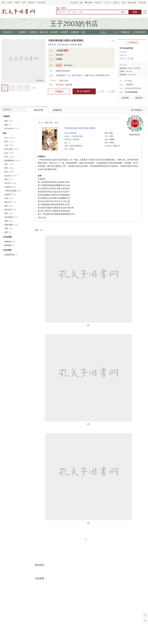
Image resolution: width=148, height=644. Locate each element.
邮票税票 (9, 245)
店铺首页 (23, 32)
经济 (9, 172)
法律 (8, 198)
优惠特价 (75, 32)
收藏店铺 (139, 98)
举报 (113, 41)
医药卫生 (10, 202)
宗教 (8, 221)
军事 (8, 229)
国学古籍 (49, 123)
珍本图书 (64, 32)
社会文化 (11, 176)
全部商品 (33, 32)
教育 (8, 206)
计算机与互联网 (13, 191)
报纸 (8, 125)
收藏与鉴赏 (11, 225)
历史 (9, 164)
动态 (83, 32)
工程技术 (10, 187)
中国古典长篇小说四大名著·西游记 (80, 128)
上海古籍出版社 (63, 45)
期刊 (8, 121)
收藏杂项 (10, 242)
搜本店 (104, 32)
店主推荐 (54, 32)
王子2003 (128, 81)
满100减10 (68, 65)
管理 (9, 168)
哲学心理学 (12, 149)
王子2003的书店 (126, 48)
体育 (8, 213)
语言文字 (10, 183)
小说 (9, 145)
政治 (8, 179)
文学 (57, 123)
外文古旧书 (12, 129)
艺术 (9, 157)
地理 (8, 232)
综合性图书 (11, 217)
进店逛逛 (125, 98)
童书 (9, 142)
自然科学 (10, 195)
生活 (9, 153)
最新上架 (44, 32)
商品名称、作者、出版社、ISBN (70, 12)
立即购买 (59, 92)
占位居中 (18, 11)
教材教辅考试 (12, 161)
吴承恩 (50, 45)
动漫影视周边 (11, 255)
